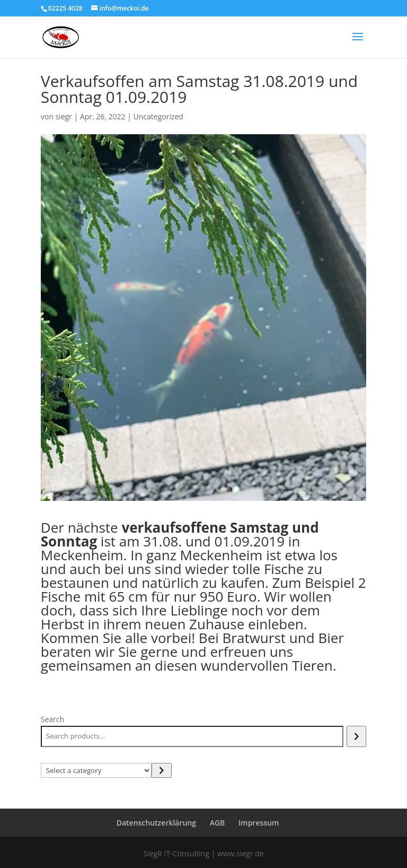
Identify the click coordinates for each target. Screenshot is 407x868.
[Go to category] (161, 770)
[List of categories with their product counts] (96, 770)
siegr (63, 116)
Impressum (259, 823)
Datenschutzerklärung (156, 823)
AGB (218, 823)
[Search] (356, 736)
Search (52, 719)
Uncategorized (158, 116)
